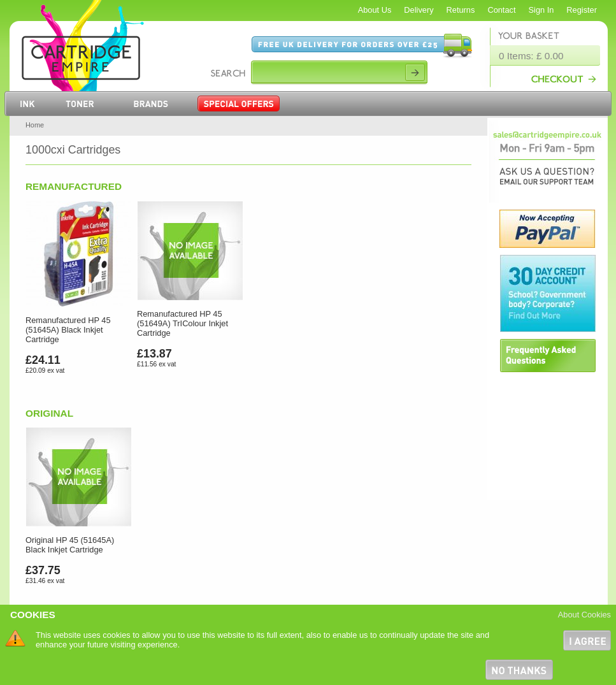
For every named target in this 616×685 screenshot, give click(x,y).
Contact (501, 10)
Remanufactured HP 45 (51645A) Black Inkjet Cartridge (68, 330)
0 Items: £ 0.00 (531, 56)
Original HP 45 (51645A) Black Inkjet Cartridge (70, 545)
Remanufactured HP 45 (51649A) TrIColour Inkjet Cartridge (183, 323)
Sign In (541, 10)
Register (582, 10)
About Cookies (584, 615)
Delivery (419, 10)
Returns (461, 10)
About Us (375, 10)
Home (35, 125)
